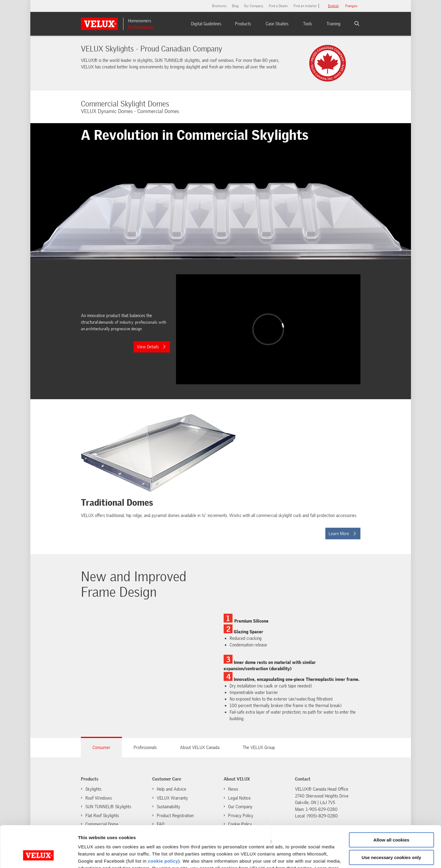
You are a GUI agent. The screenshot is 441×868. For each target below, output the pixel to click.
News (233, 789)
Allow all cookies (391, 804)
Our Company (254, 6)
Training (334, 24)
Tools (307, 24)
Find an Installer (305, 6)
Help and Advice (171, 789)
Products (243, 24)
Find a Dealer (278, 6)
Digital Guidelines (206, 24)
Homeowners (139, 21)
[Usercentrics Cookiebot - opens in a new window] (39, 856)
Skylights (93, 789)
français (351, 6)
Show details (92, 856)
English (333, 6)
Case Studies (277, 24)
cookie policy (163, 826)
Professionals (141, 27)
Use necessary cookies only (391, 822)
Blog (235, 6)
